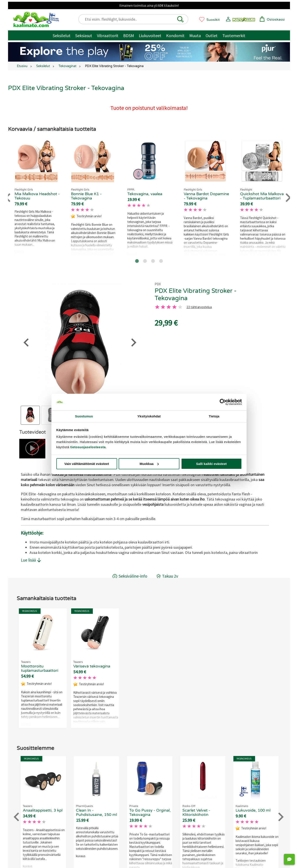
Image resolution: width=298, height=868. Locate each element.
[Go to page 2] (145, 261)
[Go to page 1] (137, 261)
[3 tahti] (169, 307)
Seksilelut (62, 35)
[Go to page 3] (153, 261)
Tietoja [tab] (214, 416)
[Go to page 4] (161, 261)
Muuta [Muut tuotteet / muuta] (195, 35)
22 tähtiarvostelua (199, 307)
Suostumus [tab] (84, 416)
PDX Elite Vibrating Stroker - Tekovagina (196, 295)
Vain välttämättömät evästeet (87, 464)
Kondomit (175, 35)
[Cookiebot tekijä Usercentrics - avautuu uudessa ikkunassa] (223, 402)
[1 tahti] (157, 307)
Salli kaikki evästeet (211, 464)
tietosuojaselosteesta (88, 447)
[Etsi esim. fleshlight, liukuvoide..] (135, 19)
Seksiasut (84, 35)
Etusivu (22, 66)
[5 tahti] (180, 307)
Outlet (212, 35)
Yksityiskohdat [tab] (149, 416)
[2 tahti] (163, 307)
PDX (158, 284)
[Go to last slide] (8, 198)
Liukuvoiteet (150, 35)
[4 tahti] (174, 307)
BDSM (129, 35)
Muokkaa (149, 464)
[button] (180, 19)
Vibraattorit (108, 35)
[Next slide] (288, 198)
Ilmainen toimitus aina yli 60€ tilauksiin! (149, 5)
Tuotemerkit (234, 35)
